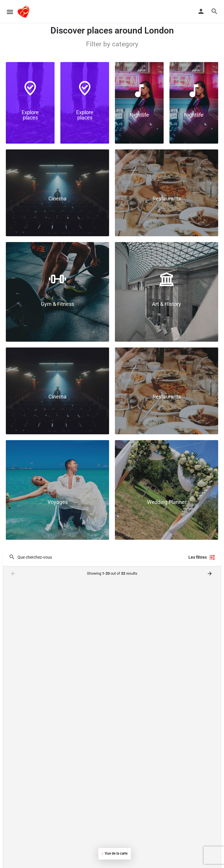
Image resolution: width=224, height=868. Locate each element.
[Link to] (30, 103)
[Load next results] (210, 574)
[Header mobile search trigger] (214, 11)
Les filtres (202, 557)
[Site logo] (24, 12)
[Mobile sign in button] (201, 11)
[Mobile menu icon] (10, 12)
